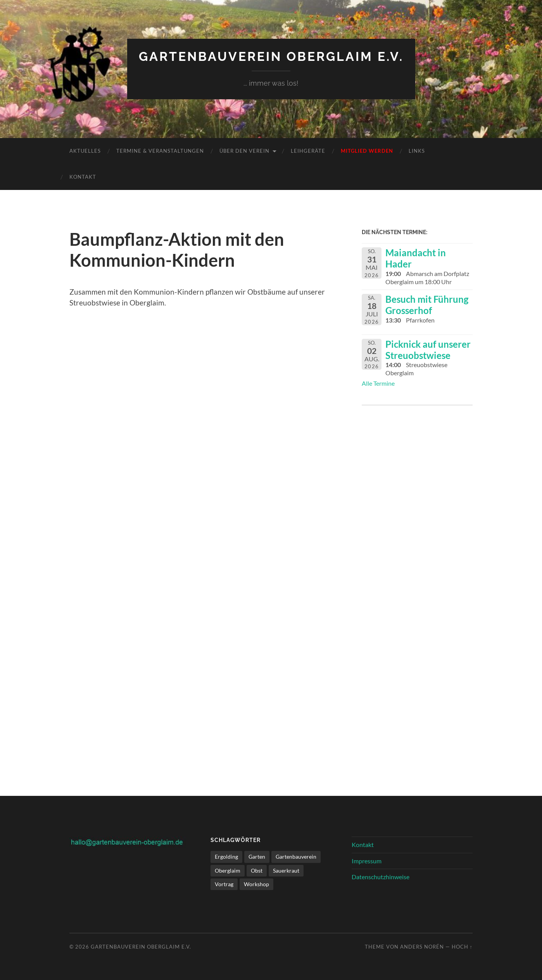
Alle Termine (378, 383)
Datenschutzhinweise (381, 877)
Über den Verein (244, 151)
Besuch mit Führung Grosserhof (427, 305)
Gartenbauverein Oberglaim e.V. (271, 56)
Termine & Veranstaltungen (160, 151)
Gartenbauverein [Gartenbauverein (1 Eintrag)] (296, 857)
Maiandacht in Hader (416, 258)
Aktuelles (85, 151)
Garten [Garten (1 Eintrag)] (257, 857)
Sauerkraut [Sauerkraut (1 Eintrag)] (286, 870)
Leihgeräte (308, 151)
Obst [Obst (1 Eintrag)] (257, 870)
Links (417, 151)
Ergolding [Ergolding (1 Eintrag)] (226, 857)
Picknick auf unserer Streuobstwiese (428, 350)
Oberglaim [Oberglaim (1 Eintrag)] (228, 870)
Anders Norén (422, 947)
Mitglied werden (367, 151)
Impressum (367, 861)
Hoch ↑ (462, 947)
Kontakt (83, 177)
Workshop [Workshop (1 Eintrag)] (256, 884)
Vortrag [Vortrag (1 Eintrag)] (224, 884)
